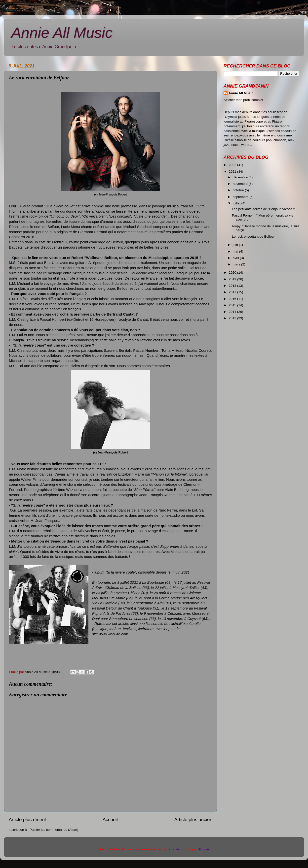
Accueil (110, 820)
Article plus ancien (193, 820)
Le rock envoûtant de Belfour (253, 237)
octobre (239, 190)
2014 (233, 312)
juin (236, 245)
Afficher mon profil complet (243, 100)
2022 (233, 165)
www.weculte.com (114, 634)
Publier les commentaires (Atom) (54, 830)
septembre (241, 197)
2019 (233, 279)
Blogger (203, 849)
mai (236, 251)
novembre (241, 184)
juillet (237, 203)
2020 (233, 273)
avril (236, 258)
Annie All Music (62, 33)
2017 (233, 292)
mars (237, 264)
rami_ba (173, 849)
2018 (233, 286)
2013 (233, 318)
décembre (241, 177)
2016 (233, 299)
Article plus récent (27, 820)
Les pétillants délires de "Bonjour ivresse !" (264, 209)
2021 (233, 172)
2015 (233, 305)
